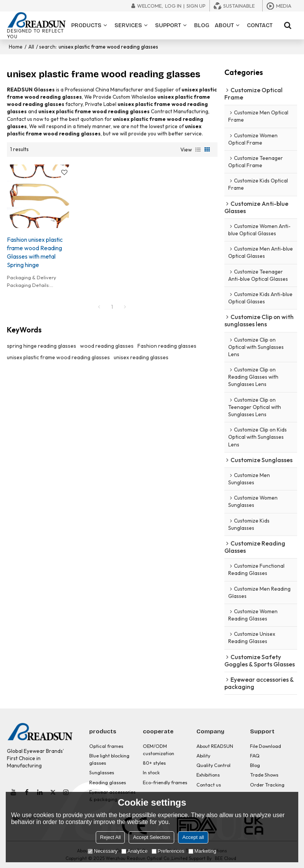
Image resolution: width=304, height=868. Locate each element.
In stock (151, 772)
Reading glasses (108, 782)
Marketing (202, 851)
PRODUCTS (86, 25)
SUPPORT (168, 25)
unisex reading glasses (141, 357)
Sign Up (196, 6)
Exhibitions (208, 775)
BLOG (202, 25)
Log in (173, 6)
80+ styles (154, 763)
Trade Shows (264, 775)
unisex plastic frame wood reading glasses (58, 357)
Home (16, 47)
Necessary (102, 851)
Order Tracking (267, 785)
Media (284, 6)
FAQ (255, 756)
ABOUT (224, 25)
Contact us (209, 785)
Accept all (193, 837)
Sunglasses (102, 772)
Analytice (135, 851)
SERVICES (128, 25)
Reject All (110, 837)
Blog (255, 765)
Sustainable (239, 6)
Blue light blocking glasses (109, 759)
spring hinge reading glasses (42, 346)
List (198, 150)
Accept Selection (151, 837)
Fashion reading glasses (167, 346)
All (31, 47)
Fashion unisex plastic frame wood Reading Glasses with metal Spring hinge (35, 252)
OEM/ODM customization (159, 750)
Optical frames (106, 746)
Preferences (168, 851)
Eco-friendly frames (165, 782)
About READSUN (215, 746)
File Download (266, 746)
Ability (203, 756)
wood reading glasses (107, 346)
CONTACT (260, 25)
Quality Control (213, 765)
